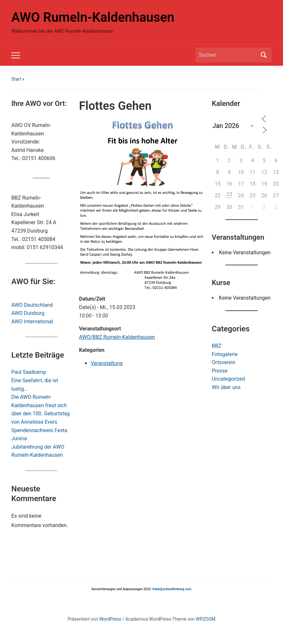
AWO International (32, 322)
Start (16, 79)
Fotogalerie (225, 354)
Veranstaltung (107, 363)
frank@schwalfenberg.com (172, 589)
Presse (220, 371)
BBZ (217, 346)
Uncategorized (229, 379)
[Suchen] (228, 55)
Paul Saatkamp (29, 372)
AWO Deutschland (32, 305)
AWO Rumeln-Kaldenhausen (93, 17)
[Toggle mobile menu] (16, 55)
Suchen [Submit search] (264, 55)
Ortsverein (224, 362)
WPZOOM (206, 619)
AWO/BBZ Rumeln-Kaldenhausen (117, 337)
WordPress (110, 619)
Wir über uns (226, 387)
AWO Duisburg (28, 313)
